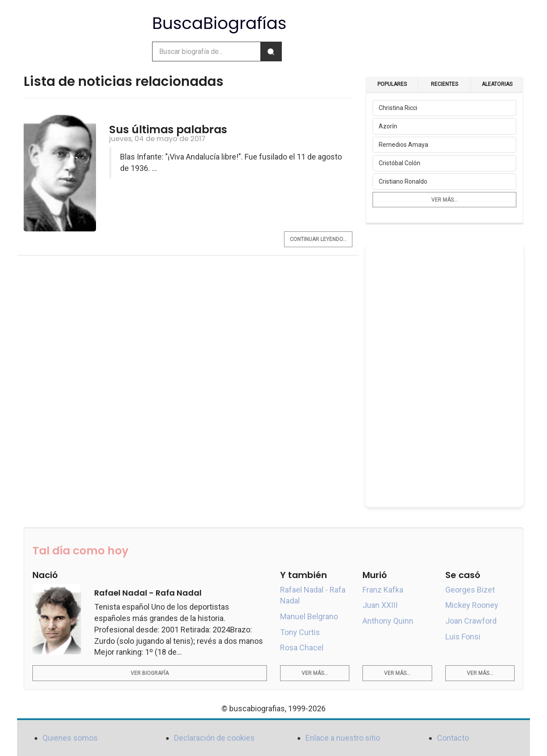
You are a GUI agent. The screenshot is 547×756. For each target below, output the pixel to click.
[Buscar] (271, 51)
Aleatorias (497, 84)
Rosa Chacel (302, 648)
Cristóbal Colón (400, 163)
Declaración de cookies (214, 738)
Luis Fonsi (463, 637)
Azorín (388, 126)
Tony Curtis (300, 632)
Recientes (444, 84)
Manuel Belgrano (309, 616)
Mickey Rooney (472, 605)
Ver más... (444, 200)
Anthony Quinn (388, 621)
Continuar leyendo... (318, 239)
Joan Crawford (471, 621)
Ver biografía (150, 673)
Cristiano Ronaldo (403, 181)
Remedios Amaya (403, 145)
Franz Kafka (383, 590)
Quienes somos (70, 738)
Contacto (453, 738)
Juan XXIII (380, 605)
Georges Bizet (470, 590)
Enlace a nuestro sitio (343, 738)
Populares (392, 84)
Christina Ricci (398, 108)
